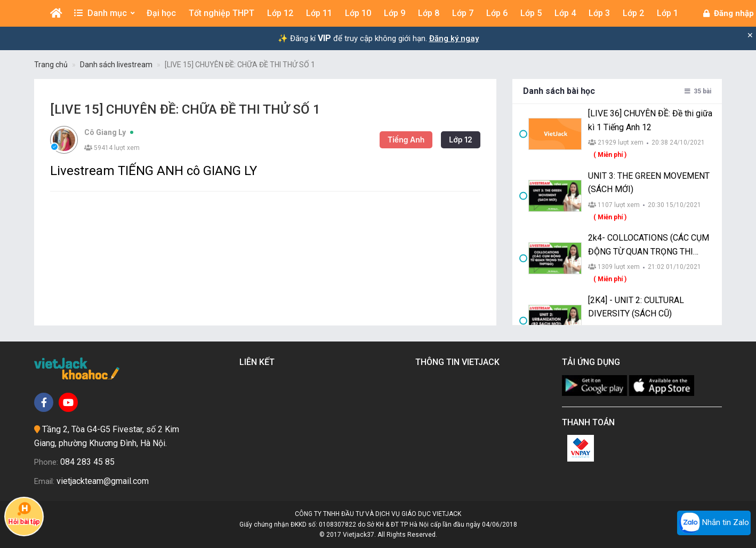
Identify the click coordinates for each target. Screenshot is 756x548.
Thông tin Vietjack (460, 362)
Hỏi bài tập (24, 513)
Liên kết (259, 362)
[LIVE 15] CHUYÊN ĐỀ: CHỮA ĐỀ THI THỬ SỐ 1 (240, 65)
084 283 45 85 (87, 462)
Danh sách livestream (116, 65)
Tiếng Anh (380, 140)
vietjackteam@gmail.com (103, 481)
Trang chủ (51, 65)
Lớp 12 (435, 140)
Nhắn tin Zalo (714, 523)
